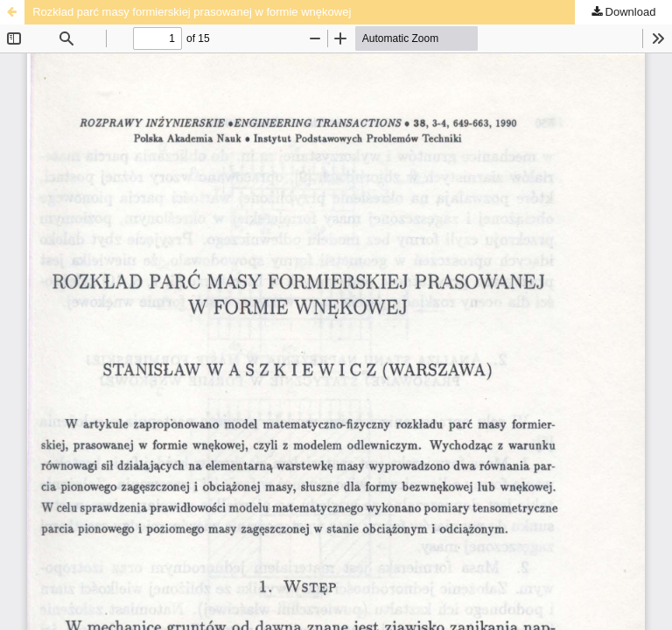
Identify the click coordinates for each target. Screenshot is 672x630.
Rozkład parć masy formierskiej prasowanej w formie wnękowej (192, 12)
